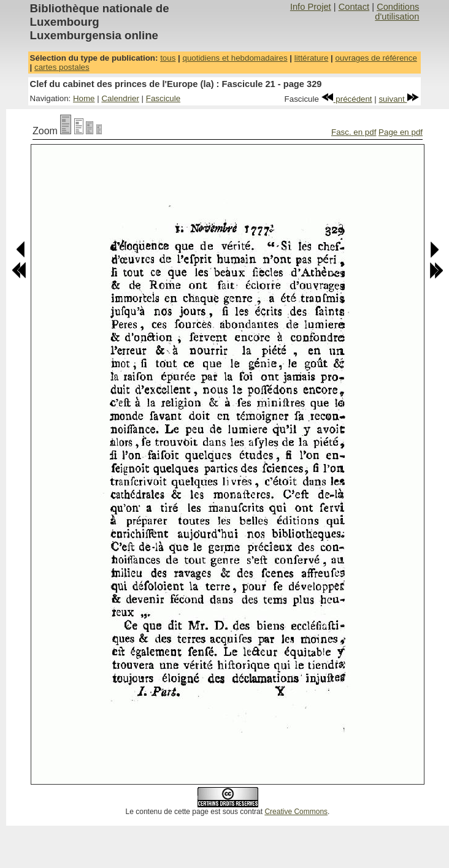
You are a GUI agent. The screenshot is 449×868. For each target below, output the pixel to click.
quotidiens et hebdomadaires (235, 58)
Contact (354, 7)
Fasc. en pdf (354, 132)
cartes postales (62, 67)
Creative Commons (296, 812)
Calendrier (120, 98)
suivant (399, 99)
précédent (347, 99)
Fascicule (163, 98)
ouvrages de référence (376, 58)
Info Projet (311, 7)
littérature (312, 58)
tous (168, 58)
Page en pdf (401, 132)
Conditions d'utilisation (397, 12)
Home (84, 98)
